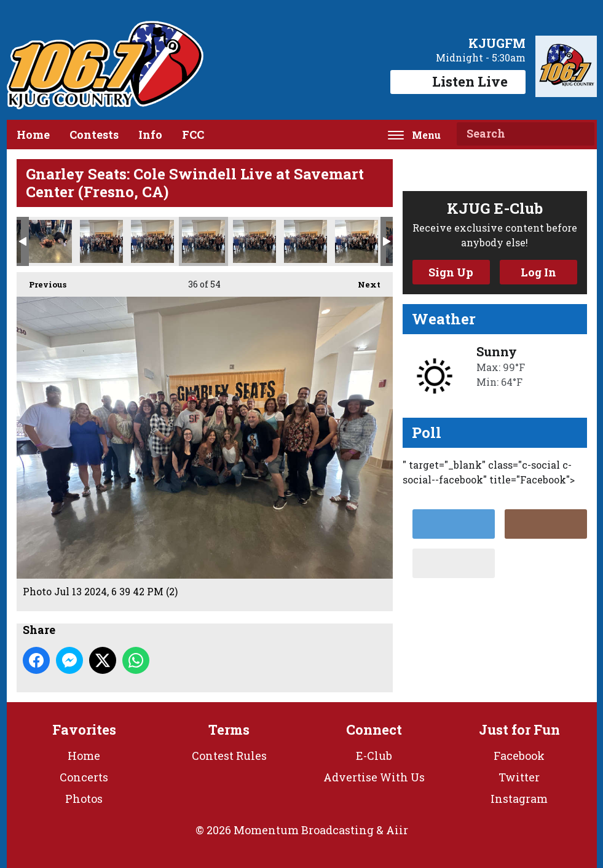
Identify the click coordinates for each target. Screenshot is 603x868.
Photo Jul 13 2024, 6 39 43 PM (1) (305, 241)
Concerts (84, 777)
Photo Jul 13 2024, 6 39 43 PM (357, 241)
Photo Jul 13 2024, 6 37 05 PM (50, 241)
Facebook (519, 756)
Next (363, 281)
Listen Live (458, 81)
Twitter (519, 777)
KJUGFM (497, 43)
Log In (538, 272)
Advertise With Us (374, 777)
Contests (94, 135)
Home (33, 135)
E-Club (374, 756)
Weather (444, 319)
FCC (193, 135)
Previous (41, 281)
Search (580, 134)
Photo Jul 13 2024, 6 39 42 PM (254, 241)
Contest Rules (229, 756)
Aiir (397, 830)
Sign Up (451, 272)
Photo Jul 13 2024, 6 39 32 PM (101, 241)
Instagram (519, 799)
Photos (84, 799)
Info (150, 135)
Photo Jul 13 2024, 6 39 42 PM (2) (203, 241)
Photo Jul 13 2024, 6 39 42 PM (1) (152, 241)
